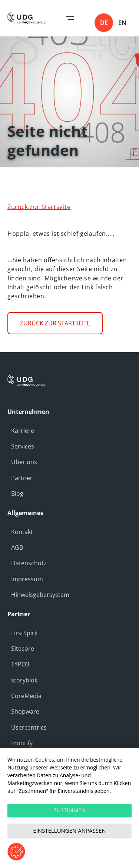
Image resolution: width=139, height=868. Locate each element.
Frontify (22, 743)
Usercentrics (29, 727)
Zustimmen (69, 810)
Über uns (24, 462)
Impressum (27, 579)
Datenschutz (29, 563)
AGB (17, 547)
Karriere (23, 431)
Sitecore (23, 649)
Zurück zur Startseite (39, 207)
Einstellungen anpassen (69, 830)
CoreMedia (26, 696)
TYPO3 (20, 664)
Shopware (25, 711)
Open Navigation (70, 18)
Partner (22, 478)
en (122, 23)
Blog (17, 494)
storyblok (24, 680)
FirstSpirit (25, 633)
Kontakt (22, 532)
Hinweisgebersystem (40, 595)
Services (23, 446)
